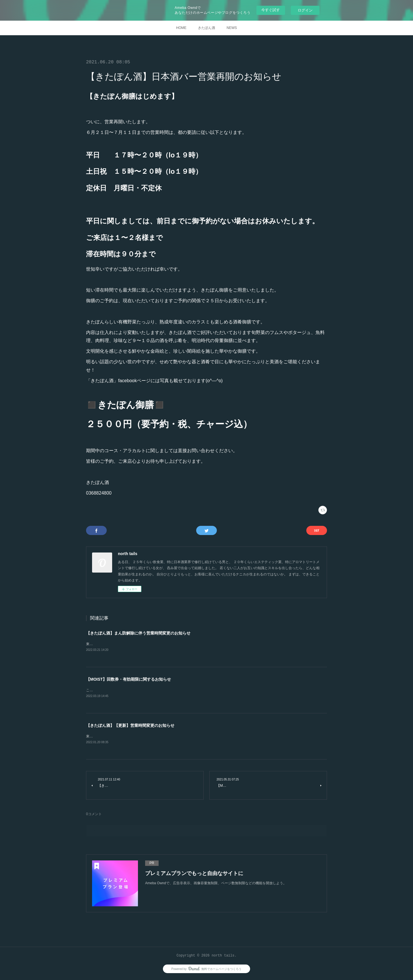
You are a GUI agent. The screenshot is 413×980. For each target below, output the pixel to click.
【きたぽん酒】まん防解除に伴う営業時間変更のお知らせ (138, 633)
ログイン (305, 10)
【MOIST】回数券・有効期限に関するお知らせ (128, 680)
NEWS (232, 28)
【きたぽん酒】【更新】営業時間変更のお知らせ (130, 726)
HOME (181, 28)
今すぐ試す (271, 10)
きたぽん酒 (206, 28)
